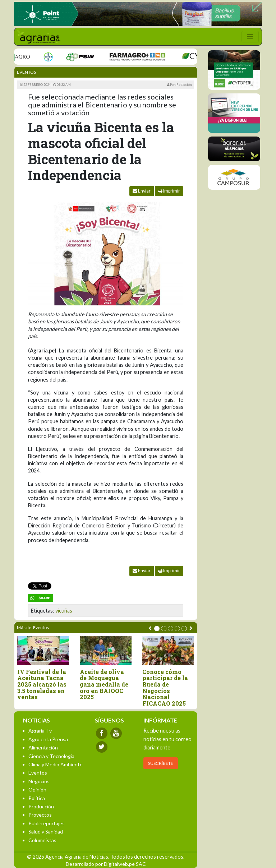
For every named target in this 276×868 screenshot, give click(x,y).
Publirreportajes (47, 823)
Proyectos (40, 815)
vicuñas (64, 611)
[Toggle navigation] (250, 37)
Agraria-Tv (40, 731)
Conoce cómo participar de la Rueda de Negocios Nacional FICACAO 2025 (165, 688)
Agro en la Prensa (48, 739)
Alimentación (43, 747)
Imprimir (169, 191)
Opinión (37, 789)
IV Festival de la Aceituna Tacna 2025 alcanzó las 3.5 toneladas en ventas (42, 684)
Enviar (142, 191)
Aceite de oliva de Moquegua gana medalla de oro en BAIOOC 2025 (104, 684)
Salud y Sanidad (46, 832)
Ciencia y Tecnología (51, 756)
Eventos (26, 72)
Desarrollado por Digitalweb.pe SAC (106, 864)
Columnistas (42, 840)
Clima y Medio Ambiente (56, 764)
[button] (157, 629)
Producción (41, 806)
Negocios (39, 781)
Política (37, 798)
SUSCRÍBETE (161, 763)
